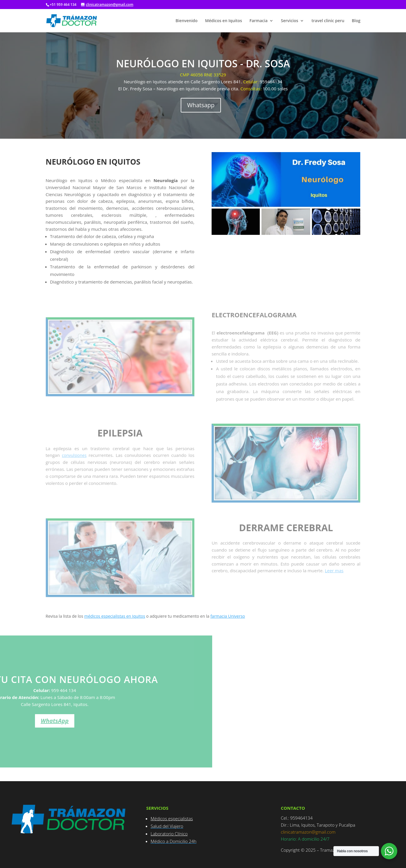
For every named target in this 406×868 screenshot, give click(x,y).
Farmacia (259, 21)
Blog (356, 21)
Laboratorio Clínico (169, 834)
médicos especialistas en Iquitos (115, 616)
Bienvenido (187, 21)
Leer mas (334, 571)
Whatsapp (201, 105)
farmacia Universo (228, 616)
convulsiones (74, 455)
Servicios (290, 21)
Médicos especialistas (172, 818)
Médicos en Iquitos (224, 21)
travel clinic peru (328, 21)
